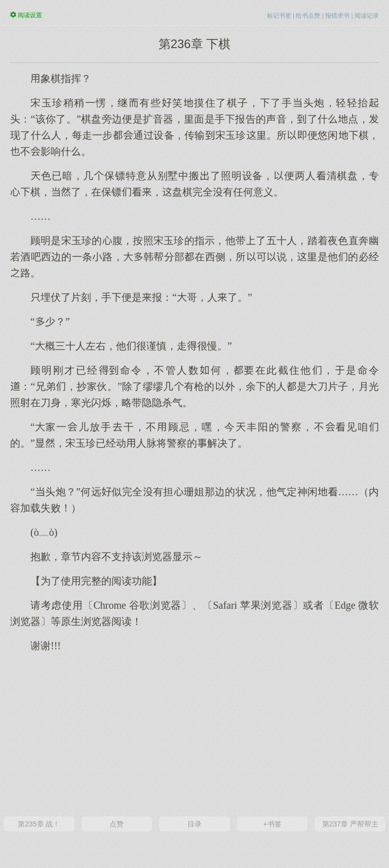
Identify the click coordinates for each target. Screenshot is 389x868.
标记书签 (279, 16)
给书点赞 (308, 16)
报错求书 (337, 16)
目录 (194, 824)
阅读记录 (367, 16)
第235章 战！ (39, 824)
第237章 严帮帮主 (350, 824)
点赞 (116, 824)
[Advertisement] (194, 733)
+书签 (272, 824)
